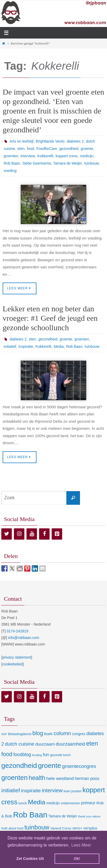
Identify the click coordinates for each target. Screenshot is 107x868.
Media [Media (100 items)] (36, 802)
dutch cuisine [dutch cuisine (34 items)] (20, 744)
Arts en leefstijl (22, 141)
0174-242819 (17, 631)
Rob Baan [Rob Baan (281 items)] (30, 815)
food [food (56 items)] (7, 754)
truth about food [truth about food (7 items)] (12, 828)
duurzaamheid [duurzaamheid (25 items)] (71, 744)
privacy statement (17, 657)
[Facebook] (44, 534)
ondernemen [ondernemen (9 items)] (71, 803)
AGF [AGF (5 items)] (4, 734)
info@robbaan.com (24, 638)
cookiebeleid (13, 664)
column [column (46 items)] (62, 733)
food (31, 149)
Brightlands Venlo (50, 141)
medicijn (87, 156)
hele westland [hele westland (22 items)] (60, 778)
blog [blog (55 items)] (38, 733)
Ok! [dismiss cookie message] (77, 859)
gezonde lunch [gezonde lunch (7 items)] (60, 755)
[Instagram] (19, 534)
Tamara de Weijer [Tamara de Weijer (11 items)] (63, 816)
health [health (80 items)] (37, 778)
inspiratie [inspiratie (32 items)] (31, 791)
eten (21, 149)
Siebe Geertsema (37, 163)
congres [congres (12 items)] (79, 734)
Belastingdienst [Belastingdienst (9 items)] (20, 734)
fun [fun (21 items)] (46, 755)
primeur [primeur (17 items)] (88, 803)
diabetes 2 (75, 141)
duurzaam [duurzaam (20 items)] (45, 744)
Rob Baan (12, 163)
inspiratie (26, 346)
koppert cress (67, 156)
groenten (11, 156)
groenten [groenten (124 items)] (14, 778)
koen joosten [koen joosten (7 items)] (73, 791)
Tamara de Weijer (68, 163)
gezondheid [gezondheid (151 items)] (19, 766)
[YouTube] (32, 534)
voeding (10, 171)
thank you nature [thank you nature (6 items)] (89, 816)
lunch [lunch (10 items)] (23, 803)
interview (28, 156)
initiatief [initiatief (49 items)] (11, 790)
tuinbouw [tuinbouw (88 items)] (37, 827)
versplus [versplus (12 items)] (90, 828)
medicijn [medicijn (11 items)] (53, 803)
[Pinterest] (57, 534)
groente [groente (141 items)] (50, 766)
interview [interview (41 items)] (52, 790)
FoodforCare (47, 149)
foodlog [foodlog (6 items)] (37, 755)
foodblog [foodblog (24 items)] (22, 755)
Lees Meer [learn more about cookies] (81, 845)
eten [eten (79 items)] (92, 744)
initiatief (10, 346)
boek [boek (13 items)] (48, 734)
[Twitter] (7, 534)
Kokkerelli (45, 156)
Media (59, 346)
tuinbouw (92, 163)
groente (87, 149)
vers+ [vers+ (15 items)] (77, 828)
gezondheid (69, 149)
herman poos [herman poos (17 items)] (87, 778)
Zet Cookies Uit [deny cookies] (30, 859)
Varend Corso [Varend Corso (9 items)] (61, 828)
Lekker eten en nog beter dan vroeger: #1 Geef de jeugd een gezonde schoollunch (50, 318)
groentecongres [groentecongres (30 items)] (79, 766)
